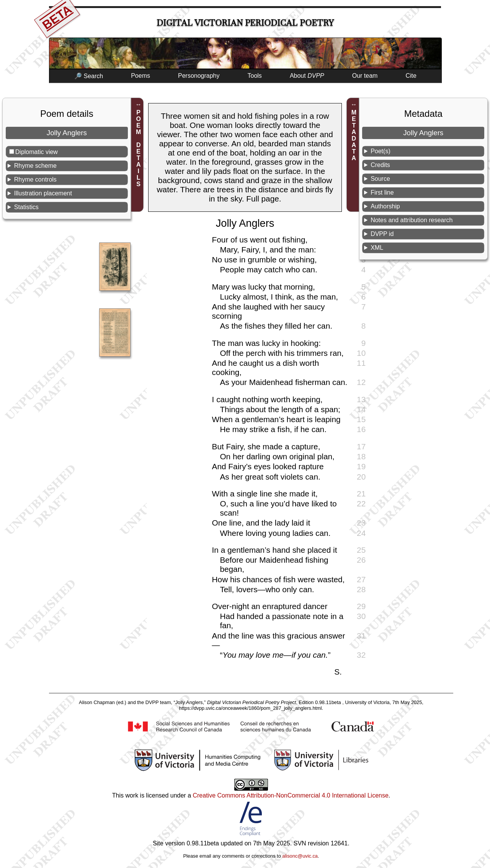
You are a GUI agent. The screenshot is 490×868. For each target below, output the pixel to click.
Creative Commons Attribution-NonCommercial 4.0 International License (290, 795)
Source (380, 179)
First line (382, 192)
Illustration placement (43, 193)
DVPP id (382, 234)
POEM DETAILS (138, 148)
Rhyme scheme (35, 166)
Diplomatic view (37, 152)
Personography (199, 76)
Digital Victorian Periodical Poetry (245, 23)
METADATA (354, 135)
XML (377, 248)
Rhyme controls (35, 179)
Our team (365, 76)
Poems (140, 76)
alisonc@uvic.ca (300, 856)
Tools (255, 76)
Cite (411, 76)
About (307, 76)
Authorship (385, 206)
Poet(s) (381, 151)
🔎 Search (89, 76)
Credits (380, 165)
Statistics (26, 207)
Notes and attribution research (412, 220)
